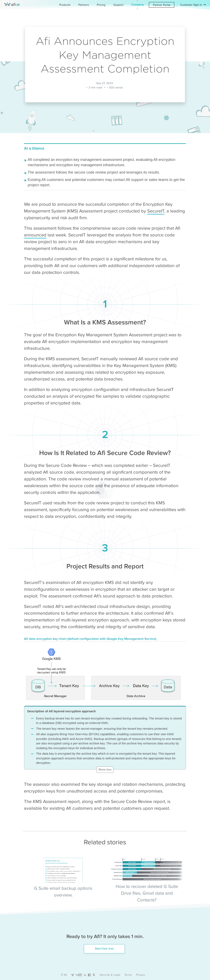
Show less (105, 770)
